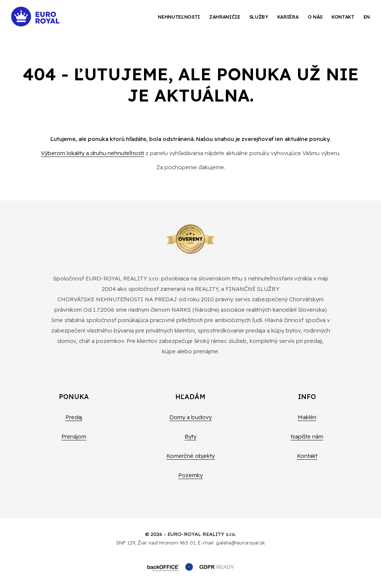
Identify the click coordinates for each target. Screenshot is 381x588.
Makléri (307, 417)
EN (367, 17)
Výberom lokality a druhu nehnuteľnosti (92, 153)
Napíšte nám (307, 436)
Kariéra (288, 17)
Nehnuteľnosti (179, 17)
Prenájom (74, 436)
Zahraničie (225, 17)
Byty (190, 436)
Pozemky (190, 475)
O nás (315, 17)
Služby (259, 17)
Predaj (74, 417)
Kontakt (343, 17)
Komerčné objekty (190, 456)
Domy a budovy (190, 417)
